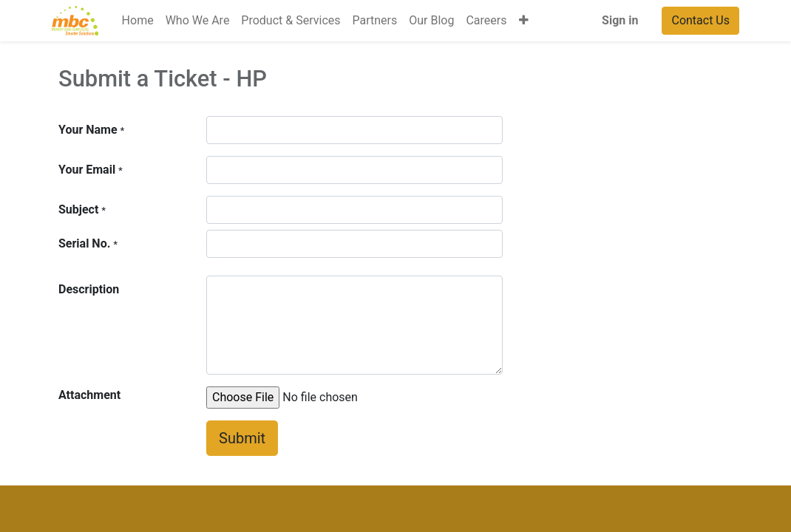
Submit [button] (242, 438)
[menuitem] (138, 21)
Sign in (620, 20)
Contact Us (700, 20)
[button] (524, 21)
